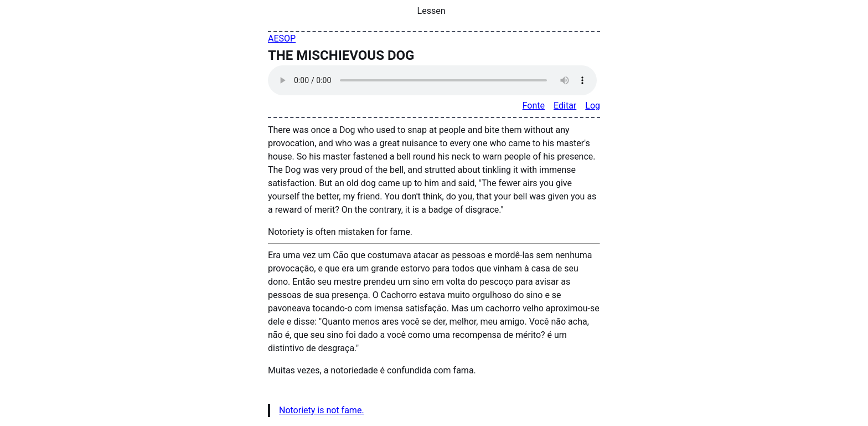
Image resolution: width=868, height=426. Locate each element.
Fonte (534, 106)
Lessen (432, 11)
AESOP (282, 39)
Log (593, 106)
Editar (565, 106)
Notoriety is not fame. (322, 410)
